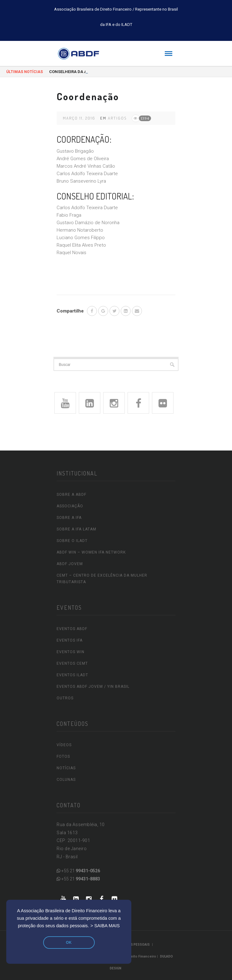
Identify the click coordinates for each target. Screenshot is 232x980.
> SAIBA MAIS (105, 926)
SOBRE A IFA (69, 518)
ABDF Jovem (70, 564)
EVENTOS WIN (71, 652)
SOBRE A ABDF (71, 495)
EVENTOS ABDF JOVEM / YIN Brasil (93, 687)
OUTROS (65, 698)
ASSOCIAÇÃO (70, 506)
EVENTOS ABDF (72, 629)
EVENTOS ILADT (72, 675)
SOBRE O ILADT (72, 541)
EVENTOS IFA (70, 640)
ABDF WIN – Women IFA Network (91, 552)
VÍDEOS (64, 745)
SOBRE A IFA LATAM (76, 529)
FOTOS (63, 756)
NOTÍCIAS (66, 768)
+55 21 (78, 871)
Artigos (117, 118)
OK (69, 943)
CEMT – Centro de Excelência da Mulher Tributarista (102, 579)
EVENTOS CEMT (72, 663)
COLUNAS (66, 780)
